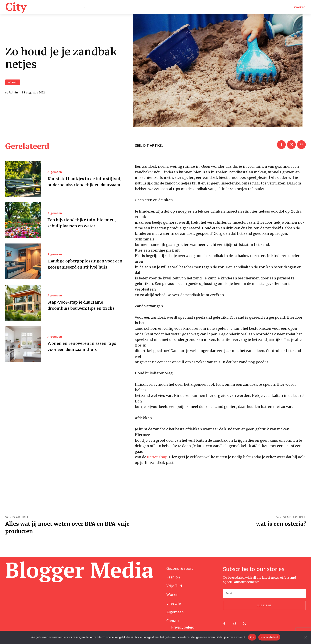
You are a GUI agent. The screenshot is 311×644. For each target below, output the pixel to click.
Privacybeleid (269, 637)
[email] (264, 594)
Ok (252, 637)
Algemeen (55, 173)
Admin (13, 94)
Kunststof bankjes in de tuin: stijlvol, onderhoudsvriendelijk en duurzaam (85, 186)
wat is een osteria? (281, 528)
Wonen (13, 84)
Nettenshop (157, 461)
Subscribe (264, 606)
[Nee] (306, 637)
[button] (300, 7)
